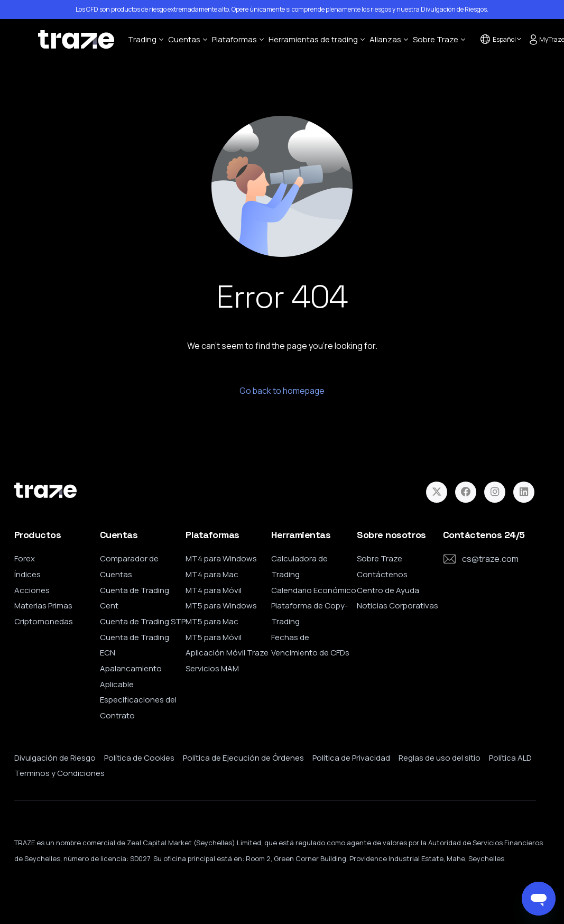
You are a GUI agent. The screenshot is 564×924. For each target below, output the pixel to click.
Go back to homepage (282, 391)
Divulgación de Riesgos (454, 10)
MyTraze (545, 40)
